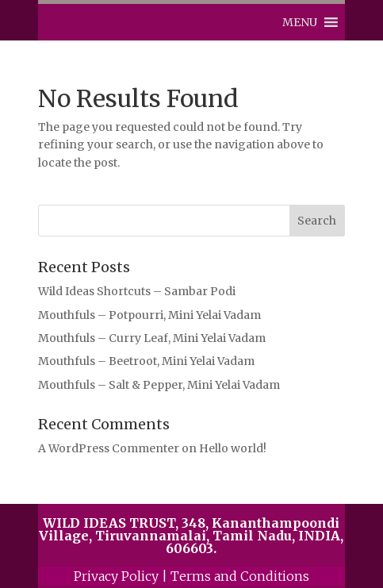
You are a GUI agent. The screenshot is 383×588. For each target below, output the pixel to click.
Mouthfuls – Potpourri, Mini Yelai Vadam (149, 315)
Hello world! (233, 448)
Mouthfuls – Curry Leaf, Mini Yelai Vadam (152, 338)
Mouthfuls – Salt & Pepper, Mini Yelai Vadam (159, 385)
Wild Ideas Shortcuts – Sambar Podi (137, 291)
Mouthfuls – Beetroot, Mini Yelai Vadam (146, 361)
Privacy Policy (116, 576)
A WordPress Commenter (109, 448)
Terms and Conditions (240, 576)
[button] (300, 22)
